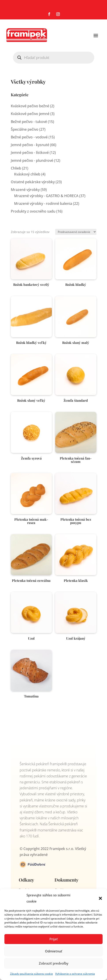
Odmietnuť (54, 951)
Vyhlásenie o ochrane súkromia (75, 974)
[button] (100, 898)
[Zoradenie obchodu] (76, 232)
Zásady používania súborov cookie (32, 974)
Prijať (54, 939)
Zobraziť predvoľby (54, 963)
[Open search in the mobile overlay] (54, 58)
